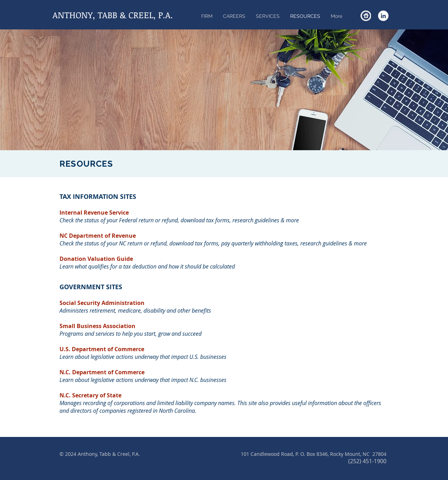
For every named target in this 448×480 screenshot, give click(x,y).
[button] (268, 16)
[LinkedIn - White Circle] (383, 16)
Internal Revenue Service (94, 213)
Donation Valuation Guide (96, 259)
